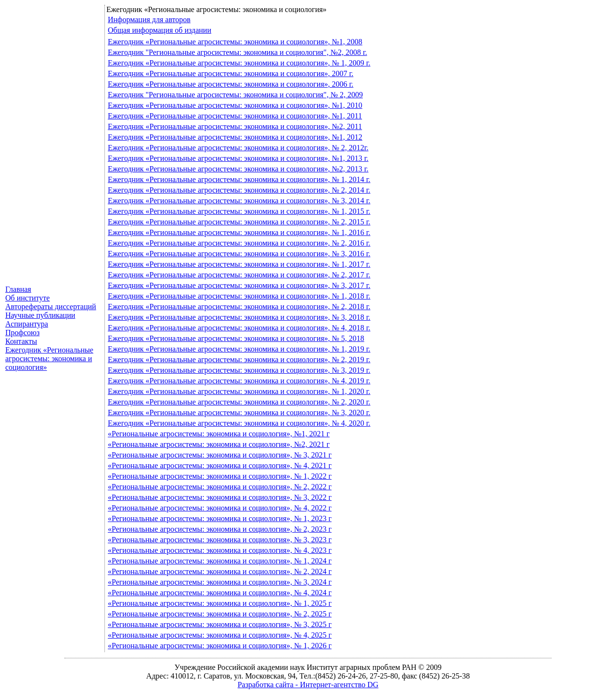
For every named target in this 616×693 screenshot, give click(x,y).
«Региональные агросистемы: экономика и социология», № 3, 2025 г (220, 624)
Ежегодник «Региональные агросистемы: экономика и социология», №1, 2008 (235, 42)
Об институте (27, 298)
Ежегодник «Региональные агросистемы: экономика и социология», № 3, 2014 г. (239, 201)
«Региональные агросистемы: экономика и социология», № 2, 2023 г (220, 529)
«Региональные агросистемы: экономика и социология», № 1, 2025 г (220, 603)
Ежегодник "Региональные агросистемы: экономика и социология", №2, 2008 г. (237, 52)
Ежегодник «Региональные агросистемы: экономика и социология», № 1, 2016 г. (239, 232)
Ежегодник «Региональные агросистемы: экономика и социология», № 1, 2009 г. (239, 63)
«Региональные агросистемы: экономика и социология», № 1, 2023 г (220, 518)
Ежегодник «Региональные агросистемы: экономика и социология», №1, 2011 (235, 116)
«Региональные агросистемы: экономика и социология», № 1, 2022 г (220, 476)
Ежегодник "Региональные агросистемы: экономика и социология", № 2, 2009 (235, 95)
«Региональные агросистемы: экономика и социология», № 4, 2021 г (220, 465)
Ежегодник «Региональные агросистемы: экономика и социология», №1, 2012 (235, 137)
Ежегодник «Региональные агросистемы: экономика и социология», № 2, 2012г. (238, 148)
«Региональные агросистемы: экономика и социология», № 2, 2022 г (220, 487)
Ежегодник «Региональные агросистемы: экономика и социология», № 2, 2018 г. (239, 307)
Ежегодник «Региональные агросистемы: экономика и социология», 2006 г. (231, 84)
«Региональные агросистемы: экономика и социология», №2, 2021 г (219, 444)
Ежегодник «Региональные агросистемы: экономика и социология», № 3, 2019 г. (239, 370)
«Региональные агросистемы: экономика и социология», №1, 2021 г (219, 434)
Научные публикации (40, 315)
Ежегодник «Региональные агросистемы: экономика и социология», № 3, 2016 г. (239, 254)
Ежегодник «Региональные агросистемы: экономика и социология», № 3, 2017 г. (239, 285)
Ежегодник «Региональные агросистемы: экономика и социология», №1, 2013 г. (238, 158)
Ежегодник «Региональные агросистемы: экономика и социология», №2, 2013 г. (238, 169)
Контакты (21, 341)
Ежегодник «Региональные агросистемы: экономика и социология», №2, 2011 (235, 126)
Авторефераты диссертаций (51, 307)
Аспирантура (27, 324)
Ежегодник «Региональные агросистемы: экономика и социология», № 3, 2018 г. (239, 317)
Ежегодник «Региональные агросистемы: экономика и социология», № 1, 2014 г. (239, 179)
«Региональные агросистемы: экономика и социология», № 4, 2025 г (220, 635)
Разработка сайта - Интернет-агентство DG (308, 685)
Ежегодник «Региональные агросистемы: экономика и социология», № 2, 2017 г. (239, 275)
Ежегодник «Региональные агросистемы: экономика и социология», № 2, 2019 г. (239, 360)
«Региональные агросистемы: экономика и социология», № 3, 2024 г (220, 582)
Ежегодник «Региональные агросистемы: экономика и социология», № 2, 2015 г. (239, 222)
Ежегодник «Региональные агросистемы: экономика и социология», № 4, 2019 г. (239, 381)
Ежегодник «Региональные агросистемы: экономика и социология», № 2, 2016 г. (239, 243)
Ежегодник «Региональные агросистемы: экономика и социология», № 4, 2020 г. (239, 423)
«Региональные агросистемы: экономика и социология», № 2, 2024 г (220, 571)
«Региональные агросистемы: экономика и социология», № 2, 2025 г (220, 614)
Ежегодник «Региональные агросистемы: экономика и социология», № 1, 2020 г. (239, 391)
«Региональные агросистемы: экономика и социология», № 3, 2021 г (220, 455)
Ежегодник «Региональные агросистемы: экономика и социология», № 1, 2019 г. (239, 349)
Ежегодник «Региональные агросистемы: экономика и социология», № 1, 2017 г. (239, 264)
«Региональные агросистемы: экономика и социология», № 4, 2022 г (220, 508)
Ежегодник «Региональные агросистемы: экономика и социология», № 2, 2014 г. (239, 190)
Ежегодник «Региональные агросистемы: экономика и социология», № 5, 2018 (236, 338)
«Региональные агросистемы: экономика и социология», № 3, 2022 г (220, 497)
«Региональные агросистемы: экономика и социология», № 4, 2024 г (220, 593)
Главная (18, 289)
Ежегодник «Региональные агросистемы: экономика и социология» (49, 359)
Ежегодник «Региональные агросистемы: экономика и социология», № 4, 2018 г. (239, 328)
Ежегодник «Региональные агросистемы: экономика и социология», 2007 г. (231, 73)
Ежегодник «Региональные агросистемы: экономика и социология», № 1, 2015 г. (239, 211)
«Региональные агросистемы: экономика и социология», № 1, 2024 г (220, 561)
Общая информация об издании (160, 30)
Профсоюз (22, 333)
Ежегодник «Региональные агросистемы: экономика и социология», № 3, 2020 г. (239, 412)
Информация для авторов (149, 20)
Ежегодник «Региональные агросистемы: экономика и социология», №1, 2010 (235, 105)
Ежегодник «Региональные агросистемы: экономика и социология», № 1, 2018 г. (239, 296)
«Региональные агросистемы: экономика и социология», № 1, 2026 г (220, 646)
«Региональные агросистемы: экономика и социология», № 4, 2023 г (220, 550)
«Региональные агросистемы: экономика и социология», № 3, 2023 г (220, 540)
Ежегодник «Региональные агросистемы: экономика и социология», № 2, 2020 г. (239, 402)
